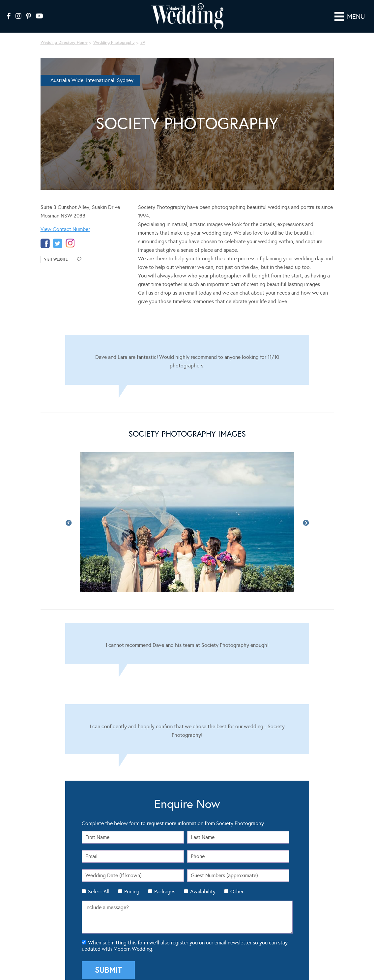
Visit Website (56, 250)
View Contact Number (65, 220)
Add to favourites (79, 250)
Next (306, 514)
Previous (69, 514)
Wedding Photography (114, 33)
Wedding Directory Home (64, 33)
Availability (203, 882)
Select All (99, 882)
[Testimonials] (187, 351)
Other (237, 882)
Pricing (132, 882)
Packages (165, 882)
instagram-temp (70, 234)
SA (143, 33)
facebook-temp (45, 234)
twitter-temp (58, 234)
